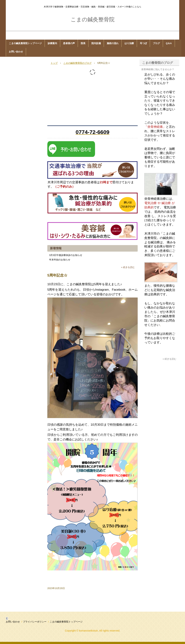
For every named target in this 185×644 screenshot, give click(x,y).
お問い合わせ (16, 52)
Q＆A (169, 43)
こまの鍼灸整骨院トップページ (25, 43)
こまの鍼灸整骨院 (93, 19)
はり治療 (129, 43)
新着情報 (56, 248)
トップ (54, 63)
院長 (83, 43)
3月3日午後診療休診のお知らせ (66, 255)
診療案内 (52, 43)
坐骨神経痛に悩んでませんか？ (158, 69)
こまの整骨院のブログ (158, 63)
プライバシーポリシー (35, 622)
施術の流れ (113, 43)
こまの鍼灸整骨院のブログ (78, 63)
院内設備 (96, 43)
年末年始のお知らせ (60, 260)
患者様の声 (69, 43)
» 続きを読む (128, 267)
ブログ (156, 43)
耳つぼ (143, 43)
